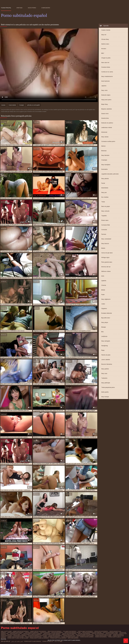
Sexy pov (104, 192)
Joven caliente (106, 360)
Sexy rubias (105, 137)
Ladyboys (104, 336)
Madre (103, 248)
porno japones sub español (52, 637)
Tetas (103, 202)
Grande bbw (105, 118)
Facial (103, 183)
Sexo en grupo (106, 206)
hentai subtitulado (16, 634)
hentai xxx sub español (69, 634)
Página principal (6, 8)
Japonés (104, 86)
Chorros (104, 285)
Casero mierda (106, 30)
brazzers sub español (55, 631)
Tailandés (104, 378)
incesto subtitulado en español (31, 635)
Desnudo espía (106, 95)
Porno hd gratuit (48, 641)
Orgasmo (104, 308)
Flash (103, 295)
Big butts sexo (106, 318)
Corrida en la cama (107, 72)
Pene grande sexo (107, 262)
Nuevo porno (32, 8)
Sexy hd (104, 35)
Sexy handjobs (106, 165)
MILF (103, 53)
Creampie (104, 160)
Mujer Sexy (105, 104)
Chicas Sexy (105, 39)
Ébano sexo (105, 220)
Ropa (103, 350)
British (103, 290)
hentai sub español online (73, 632)
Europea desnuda (107, 313)
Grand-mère (105, 114)
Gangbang (105, 346)
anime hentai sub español (21, 631)
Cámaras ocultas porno (108, 141)
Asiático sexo (105, 44)
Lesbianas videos (107, 127)
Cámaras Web (106, 225)
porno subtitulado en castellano (18, 638)
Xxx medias (105, 197)
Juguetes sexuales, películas (110, 174)
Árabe (103, 304)
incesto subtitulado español (51, 635)
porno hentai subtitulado (16, 637)
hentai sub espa (45, 632)
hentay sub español (98, 634)
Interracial (104, 132)
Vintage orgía (105, 257)
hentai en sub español (101, 631)
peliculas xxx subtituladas (103, 635)
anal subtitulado (6, 631)
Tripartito (104, 216)
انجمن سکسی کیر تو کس (17, 641)
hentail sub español (84, 634)
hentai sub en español (32, 632)
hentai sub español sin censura (92, 632)
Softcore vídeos (106, 271)
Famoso (104, 234)
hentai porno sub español (16, 632)
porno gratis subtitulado (103, 636)
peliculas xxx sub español (34, 105)
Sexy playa (105, 322)
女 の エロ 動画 (58, 641)
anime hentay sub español (38, 631)
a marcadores (46, 8)
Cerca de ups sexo (107, 253)
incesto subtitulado (14, 635)
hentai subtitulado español (52, 634)
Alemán (103, 146)
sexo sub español (73, 638)
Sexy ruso (104, 373)
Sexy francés (105, 244)
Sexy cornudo (105, 211)
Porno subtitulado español (33, 641)
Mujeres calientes (106, 109)
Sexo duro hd (105, 63)
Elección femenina (107, 364)
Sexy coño (104, 90)
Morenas (104, 151)
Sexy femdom (105, 155)
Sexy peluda (105, 179)
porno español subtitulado (85, 636)
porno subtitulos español (58, 638)
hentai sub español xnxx (110, 632)
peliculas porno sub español (85, 635)
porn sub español (118, 635)
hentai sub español (57, 632)
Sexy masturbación (107, 76)
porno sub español (101, 637)
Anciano (104, 49)
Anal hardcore (105, 81)
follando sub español (70, 631)
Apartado (19, 8)
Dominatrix (104, 169)
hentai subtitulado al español (33, 634)
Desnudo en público (107, 123)
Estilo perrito (105, 392)
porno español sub (69, 636)
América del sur (106, 267)
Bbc (102, 332)
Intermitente (105, 188)
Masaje (104, 327)
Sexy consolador (106, 239)
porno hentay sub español (33, 637)
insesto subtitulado (68, 635)
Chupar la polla (106, 58)
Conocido (104, 230)
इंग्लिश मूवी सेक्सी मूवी (5, 641)
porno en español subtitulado (38, 636)
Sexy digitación (106, 299)
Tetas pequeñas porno (108, 387)
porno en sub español (55, 636)
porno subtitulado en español (39, 638)
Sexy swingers (106, 341)
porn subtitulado (6, 636)
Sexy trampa (105, 397)
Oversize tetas (106, 67)
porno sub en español (87, 637)
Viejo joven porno (106, 100)
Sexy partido (105, 369)
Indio (103, 276)
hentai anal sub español (85, 631)
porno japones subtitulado (70, 637)
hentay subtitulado (112, 634)
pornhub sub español (20, 636)
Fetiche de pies (106, 355)
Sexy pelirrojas (106, 383)
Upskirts (104, 281)
